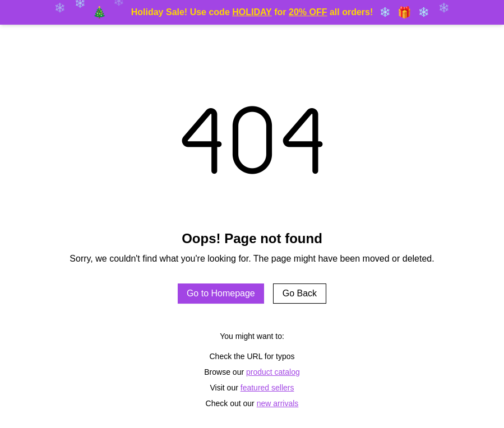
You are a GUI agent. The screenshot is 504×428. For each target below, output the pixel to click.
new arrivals (278, 403)
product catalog (273, 372)
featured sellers (267, 388)
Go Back (300, 293)
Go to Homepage (221, 293)
